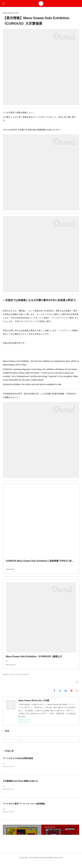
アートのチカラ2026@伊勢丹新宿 (18, 764)
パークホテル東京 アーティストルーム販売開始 (24, 810)
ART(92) (19, 680)
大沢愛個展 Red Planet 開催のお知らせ (20, 787)
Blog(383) (26, 680)
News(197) (12, 680)
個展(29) (6, 680)
